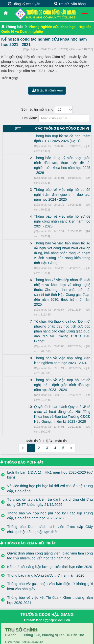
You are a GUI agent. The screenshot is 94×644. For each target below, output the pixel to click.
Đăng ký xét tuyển (24, 4)
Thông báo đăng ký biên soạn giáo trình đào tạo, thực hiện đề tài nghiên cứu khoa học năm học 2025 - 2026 (51, 158)
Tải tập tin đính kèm (47, 90)
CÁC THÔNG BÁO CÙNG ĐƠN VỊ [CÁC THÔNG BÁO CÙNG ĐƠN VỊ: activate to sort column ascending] (51, 128)
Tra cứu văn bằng (70, 4)
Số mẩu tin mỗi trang (47, 110)
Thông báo (15, 27)
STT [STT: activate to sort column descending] (7, 128)
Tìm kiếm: (47, 118)
